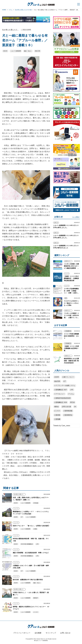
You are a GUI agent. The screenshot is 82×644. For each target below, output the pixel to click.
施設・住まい (28, 51)
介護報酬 (57, 419)
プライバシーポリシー (22, 633)
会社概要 (38, 633)
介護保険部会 (68, 415)
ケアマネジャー (59, 394)
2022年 (16, 529)
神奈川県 (37, 51)
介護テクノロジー (68, 377)
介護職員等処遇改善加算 (62, 398)
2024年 (16, 517)
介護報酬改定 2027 (61, 390)
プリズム (71, 394)
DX (75, 407)
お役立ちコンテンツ (68, 261)
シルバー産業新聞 (16, 51)
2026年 (57, 377)
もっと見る (76, 217)
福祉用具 (57, 381)
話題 (66, 298)
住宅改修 (36, 503)
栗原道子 (36, 598)
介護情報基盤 (68, 411)
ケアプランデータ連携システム (65, 386)
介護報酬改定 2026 (61, 402)
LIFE (37, 544)
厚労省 (72, 402)
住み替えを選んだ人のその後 (20, 494)
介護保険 (57, 415)
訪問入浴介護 (66, 407)
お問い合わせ (65, 633)
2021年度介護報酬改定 (27, 544)
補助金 (56, 407)
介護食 (35, 529)
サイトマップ (51, 633)
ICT (22, 517)
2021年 (5, 51)
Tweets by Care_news (62, 426)
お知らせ (56, 223)
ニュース (16, 508)
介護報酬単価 (68, 331)
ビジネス (36, 612)
